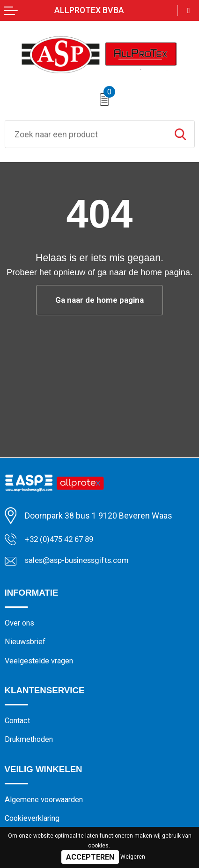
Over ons (21, 624)
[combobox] (86, 134)
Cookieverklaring (35, 824)
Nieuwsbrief (27, 644)
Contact (19, 724)
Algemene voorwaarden (48, 804)
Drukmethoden (31, 744)
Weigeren (133, 857)
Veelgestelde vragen (42, 663)
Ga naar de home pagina (99, 300)
